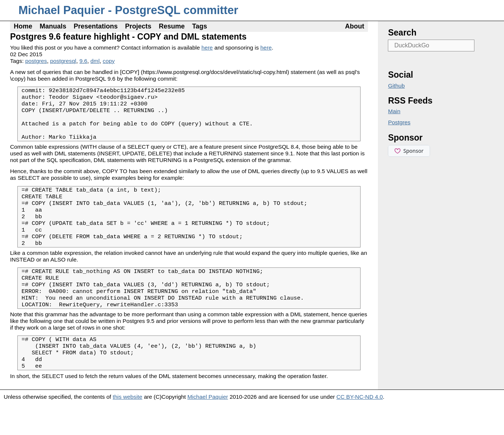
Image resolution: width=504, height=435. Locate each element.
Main (394, 111)
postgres (36, 61)
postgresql (63, 61)
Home (23, 26)
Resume (172, 26)
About (355, 26)
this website (128, 428)
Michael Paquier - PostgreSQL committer (128, 10)
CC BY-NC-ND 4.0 (360, 428)
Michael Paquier (208, 428)
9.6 (83, 61)
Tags (199, 26)
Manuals (53, 26)
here (207, 48)
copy (109, 61)
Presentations (96, 26)
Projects (138, 26)
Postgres (399, 122)
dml (95, 61)
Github (396, 86)
